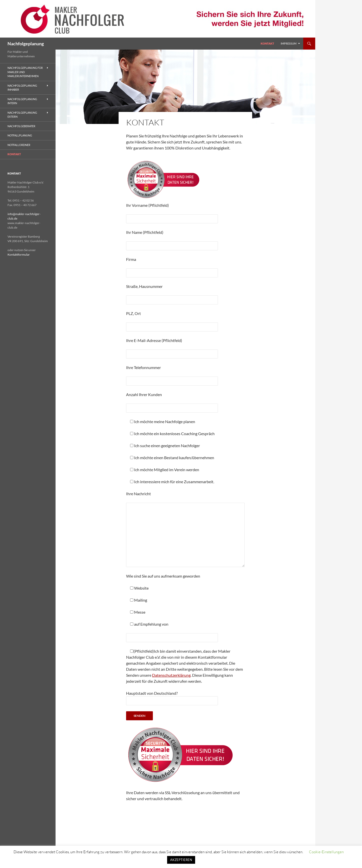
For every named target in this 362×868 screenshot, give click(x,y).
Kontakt (267, 43)
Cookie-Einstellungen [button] (326, 852)
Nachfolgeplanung (26, 44)
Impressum (289, 43)
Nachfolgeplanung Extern (22, 115)
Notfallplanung (20, 135)
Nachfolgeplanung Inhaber (22, 88)
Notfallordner (19, 145)
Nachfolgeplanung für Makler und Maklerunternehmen (25, 72)
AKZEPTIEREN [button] (181, 860)
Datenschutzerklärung (171, 675)
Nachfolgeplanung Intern (22, 101)
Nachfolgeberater (21, 126)
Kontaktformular (19, 254)
